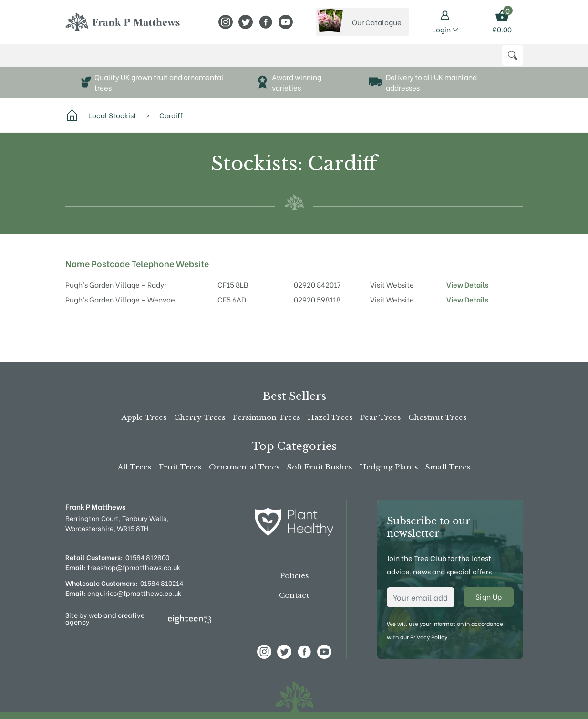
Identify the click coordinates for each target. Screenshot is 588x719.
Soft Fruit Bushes (320, 467)
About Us (202, 60)
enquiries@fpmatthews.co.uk (123, 593)
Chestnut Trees (437, 417)
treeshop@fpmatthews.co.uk (123, 567)
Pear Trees (380, 417)
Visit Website (392, 293)
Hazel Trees (330, 417)
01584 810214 (162, 583)
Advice (285, 60)
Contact (294, 595)
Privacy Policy (429, 637)
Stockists (248, 60)
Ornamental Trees (244, 467)
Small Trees (448, 467)
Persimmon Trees (266, 417)
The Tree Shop (147, 60)
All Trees (134, 467)
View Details (467, 293)
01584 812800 (147, 557)
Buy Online (88, 60)
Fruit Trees (180, 467)
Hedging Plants (389, 467)
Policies (294, 576)
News (311, 60)
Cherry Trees (200, 417)
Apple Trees (144, 417)
